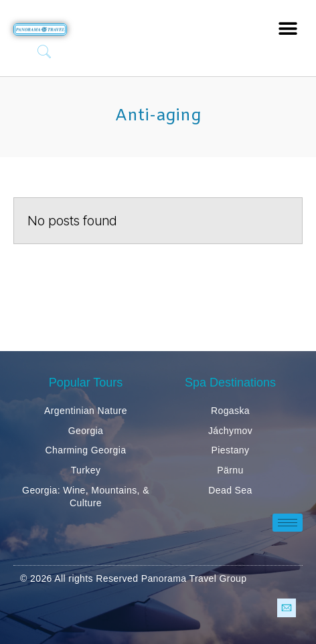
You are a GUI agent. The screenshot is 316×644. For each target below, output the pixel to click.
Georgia (86, 431)
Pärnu (230, 470)
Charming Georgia (86, 450)
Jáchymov (230, 431)
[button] (288, 28)
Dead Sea (230, 490)
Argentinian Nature (86, 411)
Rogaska (230, 411)
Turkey (86, 470)
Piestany (231, 450)
